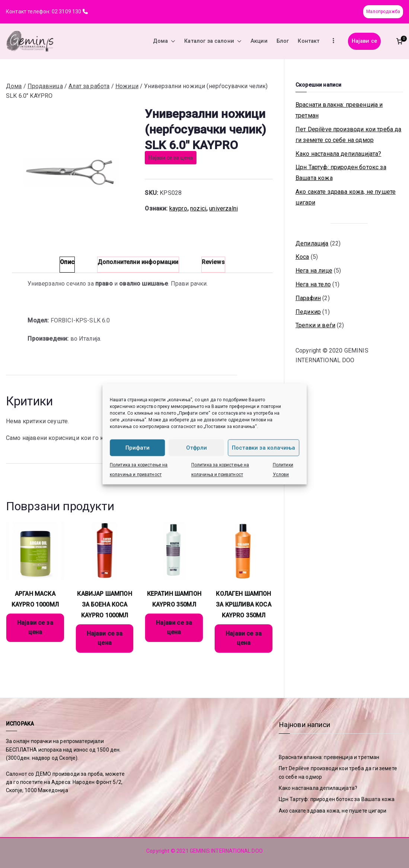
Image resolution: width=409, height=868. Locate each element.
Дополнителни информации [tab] (138, 262)
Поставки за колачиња (263, 448)
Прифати (138, 448)
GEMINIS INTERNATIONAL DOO (226, 851)
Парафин (308, 298)
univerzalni (223, 208)
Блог (283, 41)
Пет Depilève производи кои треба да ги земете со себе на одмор (349, 135)
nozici (198, 208)
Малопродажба (383, 12)
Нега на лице (314, 271)
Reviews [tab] (213, 262)
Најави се (364, 41)
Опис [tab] (67, 262)
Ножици (127, 86)
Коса (302, 257)
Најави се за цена (171, 158)
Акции (259, 41)
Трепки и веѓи (315, 325)
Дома (164, 41)
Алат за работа (89, 86)
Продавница (45, 86)
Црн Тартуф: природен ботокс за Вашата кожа (341, 173)
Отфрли (196, 448)
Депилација (312, 243)
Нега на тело (313, 284)
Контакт (309, 41)
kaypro (178, 208)
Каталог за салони (213, 41)
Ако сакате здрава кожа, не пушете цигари (346, 197)
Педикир (308, 312)
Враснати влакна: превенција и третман (339, 110)
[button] (172, 41)
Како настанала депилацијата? (338, 154)
